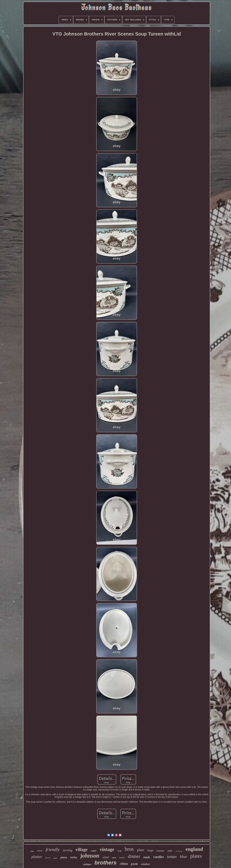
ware (170, 851)
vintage (107, 849)
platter (37, 857)
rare (114, 858)
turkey (74, 857)
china (124, 864)
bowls (122, 858)
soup (119, 851)
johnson (90, 856)
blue (183, 857)
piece (64, 857)
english (94, 851)
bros (129, 849)
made (147, 857)
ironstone (160, 851)
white (32, 851)
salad (106, 857)
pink (134, 864)
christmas (179, 851)
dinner (134, 856)
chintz (40, 851)
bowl (55, 858)
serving (68, 850)
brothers (106, 863)
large (150, 850)
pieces (48, 858)
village (81, 850)
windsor (145, 864)
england (194, 849)
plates (196, 856)
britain (172, 857)
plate (141, 850)
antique (87, 864)
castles (159, 857)
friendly (53, 849)
